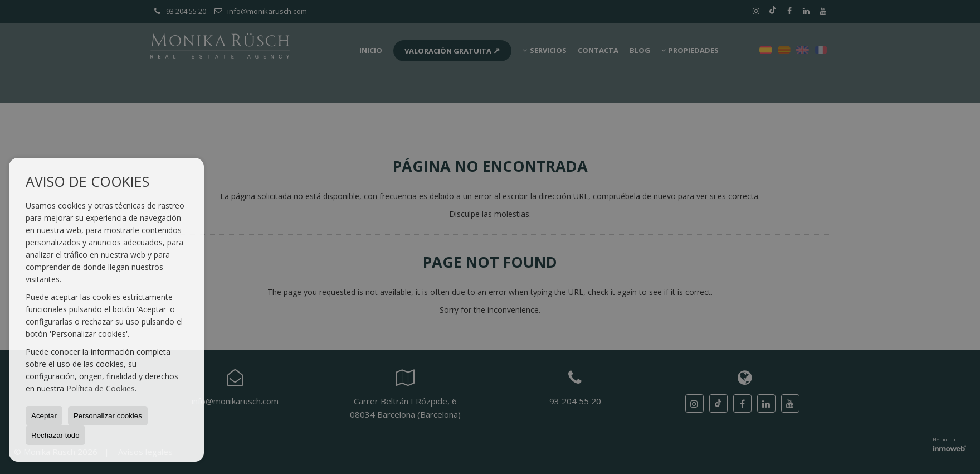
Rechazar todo (55, 435)
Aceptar (44, 416)
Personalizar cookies (108, 416)
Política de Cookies (101, 388)
